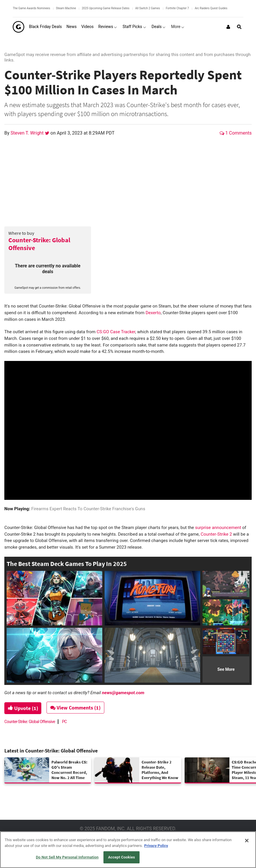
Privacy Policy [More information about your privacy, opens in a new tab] (156, 846)
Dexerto (153, 313)
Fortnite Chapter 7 (177, 8)
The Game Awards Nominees (31, 8)
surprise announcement (218, 528)
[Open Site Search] (239, 27)
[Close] (247, 841)
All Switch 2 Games (148, 8)
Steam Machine (66, 8)
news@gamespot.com (123, 693)
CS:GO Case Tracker (116, 332)
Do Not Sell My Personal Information (67, 857)
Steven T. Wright (28, 133)
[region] (128, 850)
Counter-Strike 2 (216, 534)
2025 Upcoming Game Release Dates (106, 8)
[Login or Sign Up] (228, 27)
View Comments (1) (77, 708)
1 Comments (236, 133)
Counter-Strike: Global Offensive (39, 244)
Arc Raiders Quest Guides (211, 8)
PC (64, 722)
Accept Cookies (121, 857)
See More (226, 669)
